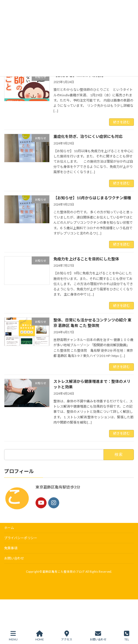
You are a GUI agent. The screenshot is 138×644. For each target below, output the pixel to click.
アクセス (67, 636)
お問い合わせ (14, 558)
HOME (40, 636)
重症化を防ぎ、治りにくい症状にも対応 (88, 136)
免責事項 (11, 548)
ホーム (9, 528)
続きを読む (121, 122)
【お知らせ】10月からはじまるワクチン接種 (92, 198)
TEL (127, 636)
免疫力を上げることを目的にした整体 (86, 259)
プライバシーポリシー (21, 538)
